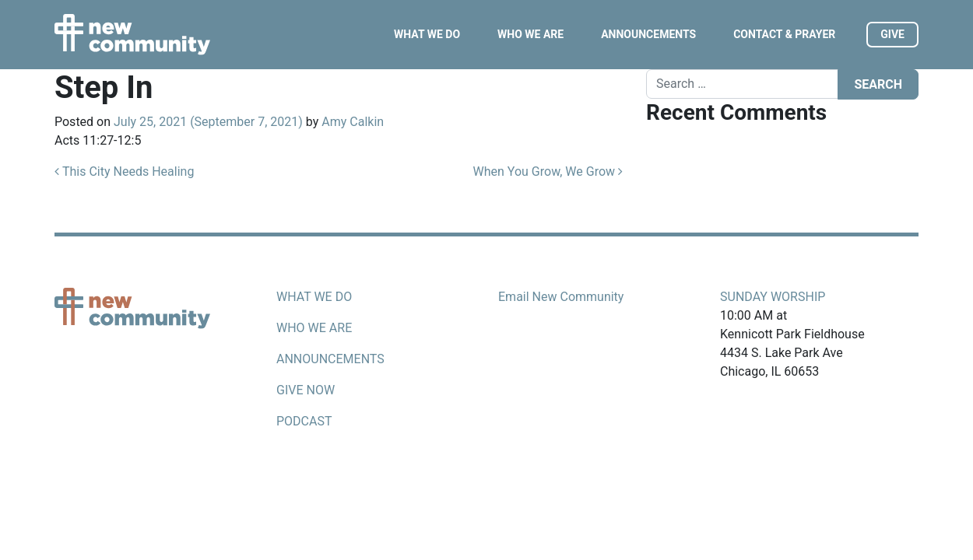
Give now (306, 390)
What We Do (427, 34)
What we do (314, 297)
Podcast (304, 421)
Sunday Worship (773, 297)
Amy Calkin (353, 122)
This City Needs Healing (124, 171)
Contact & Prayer (784, 34)
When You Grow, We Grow (548, 171)
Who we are (314, 328)
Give (892, 34)
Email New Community (561, 297)
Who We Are (530, 34)
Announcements (648, 34)
